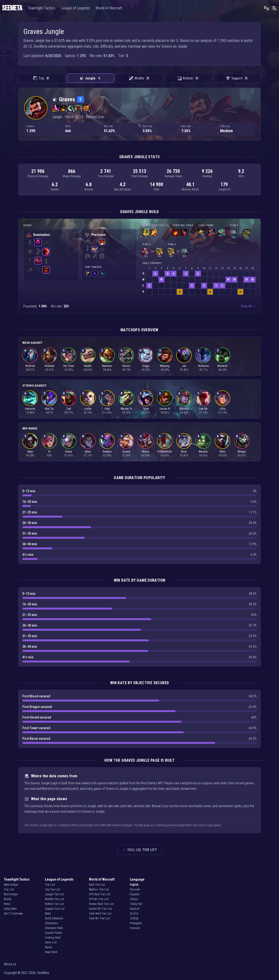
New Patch (51, 952)
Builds (8, 899)
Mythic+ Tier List (99, 889)
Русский (135, 889)
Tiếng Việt (136, 904)
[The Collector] (222, 233)
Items (7, 904)
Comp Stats (10, 909)
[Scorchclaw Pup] (176, 233)
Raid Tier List (97, 885)
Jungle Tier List (54, 894)
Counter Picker (54, 933)
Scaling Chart (53, 938)
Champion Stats (54, 928)
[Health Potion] (184, 233)
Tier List (9, 889)
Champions (51, 923)
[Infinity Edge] (159, 251)
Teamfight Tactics (41, 8)
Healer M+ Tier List (100, 909)
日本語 (134, 918)
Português (136, 923)
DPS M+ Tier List (99, 899)
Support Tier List (55, 909)
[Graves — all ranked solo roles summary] (36, 108)
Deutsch (135, 909)
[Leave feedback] (266, 8)
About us (10, 964)
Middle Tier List (54, 899)
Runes (49, 947)
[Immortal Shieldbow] (146, 251)
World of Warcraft (109, 8)
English (134, 885)
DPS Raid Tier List (100, 894)
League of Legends (75, 8)
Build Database (54, 918)
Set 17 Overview (13, 914)
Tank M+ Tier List (99, 918)
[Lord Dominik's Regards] (233, 233)
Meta (48, 914)
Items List (51, 942)
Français (135, 928)
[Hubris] (202, 233)
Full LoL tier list (139, 850)
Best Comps (11, 894)
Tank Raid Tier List (100, 914)
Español (135, 894)
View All (248, 306)
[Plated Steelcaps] (212, 233)
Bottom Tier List (54, 904)
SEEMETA (12, 8)
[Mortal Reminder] (247, 233)
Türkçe (134, 899)
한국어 (134, 914)
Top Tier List (52, 889)
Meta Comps (11, 885)
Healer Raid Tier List (101, 904)
